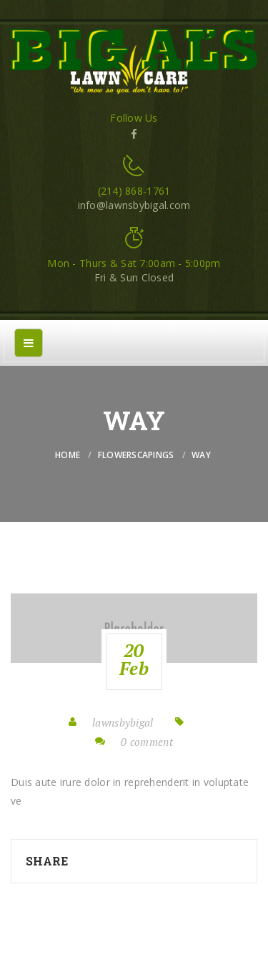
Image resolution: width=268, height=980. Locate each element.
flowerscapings (136, 455)
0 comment (147, 742)
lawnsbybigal (123, 722)
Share (47, 861)
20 (134, 659)
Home (68, 455)
